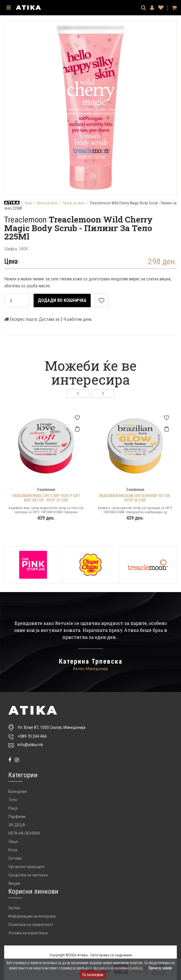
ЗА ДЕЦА (17, 825)
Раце (13, 808)
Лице (13, 842)
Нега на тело (48, 203)
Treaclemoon (26, 220)
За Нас (14, 908)
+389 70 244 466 (32, 737)
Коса (13, 850)
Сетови (15, 858)
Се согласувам (93, 974)
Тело (28, 203)
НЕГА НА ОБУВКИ (24, 833)
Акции (14, 883)
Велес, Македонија (90, 669)
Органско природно (26, 867)
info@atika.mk (30, 745)
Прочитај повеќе (160, 968)
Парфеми (17, 817)
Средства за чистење (28, 875)
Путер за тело (74, 203)
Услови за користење (28, 933)
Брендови (18, 791)
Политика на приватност (31, 925)
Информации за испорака (32, 916)
